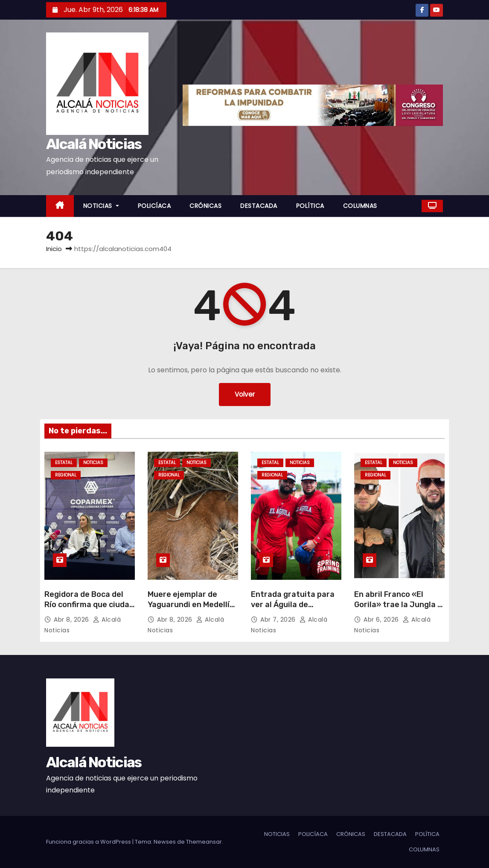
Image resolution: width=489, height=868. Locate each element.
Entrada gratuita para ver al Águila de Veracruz (293, 605)
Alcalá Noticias (94, 144)
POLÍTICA (310, 206)
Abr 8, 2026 (72, 620)
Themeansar (204, 842)
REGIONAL (66, 475)
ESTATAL (64, 463)
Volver (245, 394)
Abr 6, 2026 (382, 620)
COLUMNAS (360, 206)
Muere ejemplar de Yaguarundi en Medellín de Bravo (191, 605)
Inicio (54, 249)
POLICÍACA (154, 206)
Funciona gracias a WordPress (89, 842)
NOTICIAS (101, 206)
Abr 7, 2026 (279, 620)
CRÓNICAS (205, 206)
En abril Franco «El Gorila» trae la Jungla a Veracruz (398, 605)
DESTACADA (259, 206)
